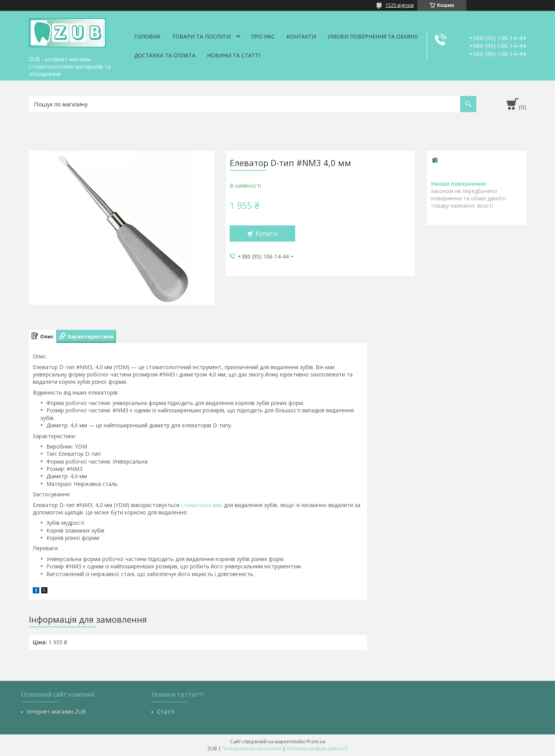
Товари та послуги (201, 36)
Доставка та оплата (165, 55)
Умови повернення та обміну (373, 36)
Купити (267, 234)
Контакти (301, 36)
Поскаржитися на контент (252, 748)
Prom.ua (316, 742)
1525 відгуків (399, 5)
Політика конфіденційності (317, 748)
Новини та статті (234, 55)
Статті (166, 711)
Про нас (263, 36)
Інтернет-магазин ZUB (56, 711)
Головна (147, 36)
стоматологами (202, 505)
